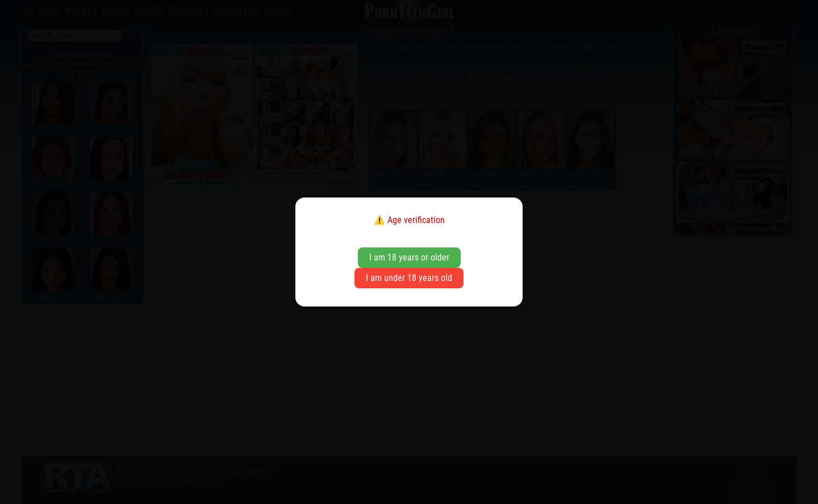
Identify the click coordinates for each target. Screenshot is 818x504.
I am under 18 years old (409, 278)
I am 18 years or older (409, 257)
